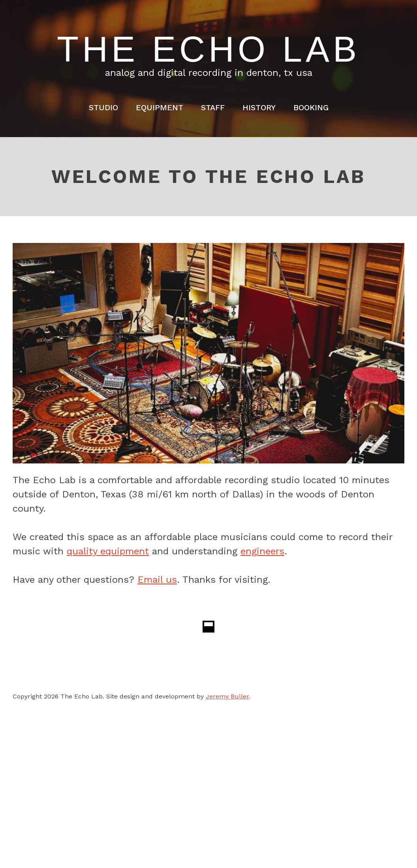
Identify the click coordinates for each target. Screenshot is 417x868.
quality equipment (108, 551)
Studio (103, 107)
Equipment (160, 107)
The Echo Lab (208, 49)
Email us (157, 580)
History (259, 107)
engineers (262, 551)
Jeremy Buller (227, 696)
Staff (213, 107)
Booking (311, 107)
